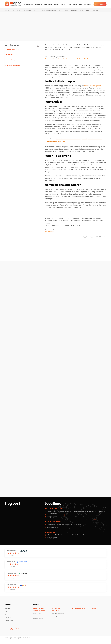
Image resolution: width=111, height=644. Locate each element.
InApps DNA (28, 4)
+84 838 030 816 (52, 518)
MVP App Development (79, 613)
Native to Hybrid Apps (12, 54)
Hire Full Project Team (38, 617)
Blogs (81, 4)
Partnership (73, 4)
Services (38, 4)
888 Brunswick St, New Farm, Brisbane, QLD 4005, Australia (66, 539)
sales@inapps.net (52, 542)
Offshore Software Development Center (39, 614)
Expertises (47, 4)
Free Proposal (100, 4)
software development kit (94, 90)
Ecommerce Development (23, 10)
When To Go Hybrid (11, 64)
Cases (56, 4)
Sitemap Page (9, 625)
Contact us (8, 622)
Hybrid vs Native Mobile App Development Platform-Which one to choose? (73, 63)
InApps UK (88, 4)
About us (7, 613)
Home (7, 10)
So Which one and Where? (13, 70)
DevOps (94, 613)
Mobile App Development (58, 620)
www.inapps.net (51, 236)
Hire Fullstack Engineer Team (40, 620)
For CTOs (64, 4)
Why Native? (9, 59)
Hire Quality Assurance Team (38, 624)
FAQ (6, 619)
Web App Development (58, 617)
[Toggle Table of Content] (37, 50)
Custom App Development (56, 614)
